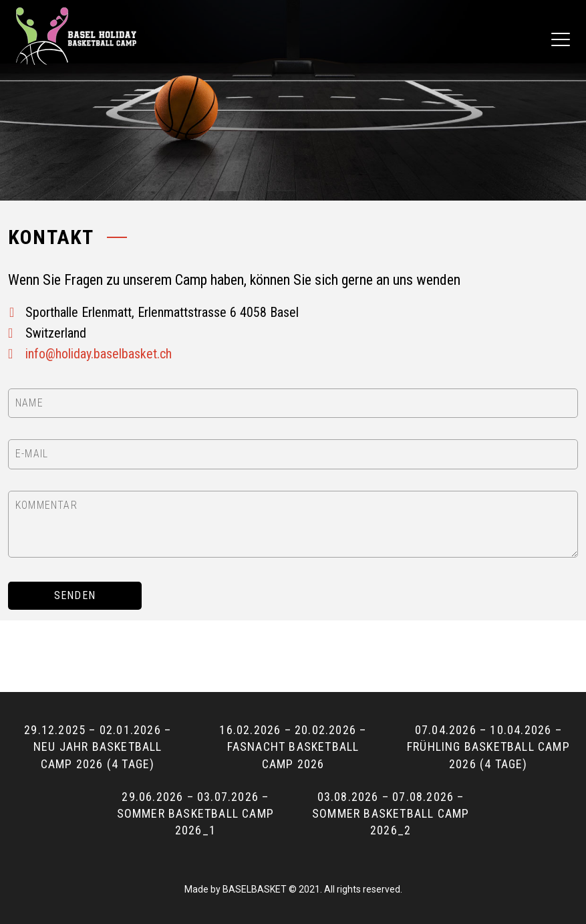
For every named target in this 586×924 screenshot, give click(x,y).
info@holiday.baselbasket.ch (99, 354)
